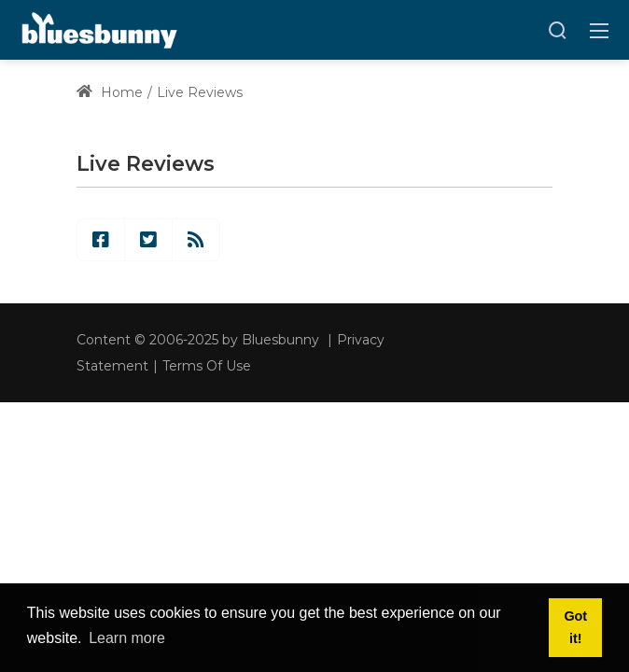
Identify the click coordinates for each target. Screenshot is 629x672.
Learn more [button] (127, 638)
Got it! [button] (575, 627)
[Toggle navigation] (599, 30)
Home (110, 92)
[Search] (557, 30)
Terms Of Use (207, 366)
